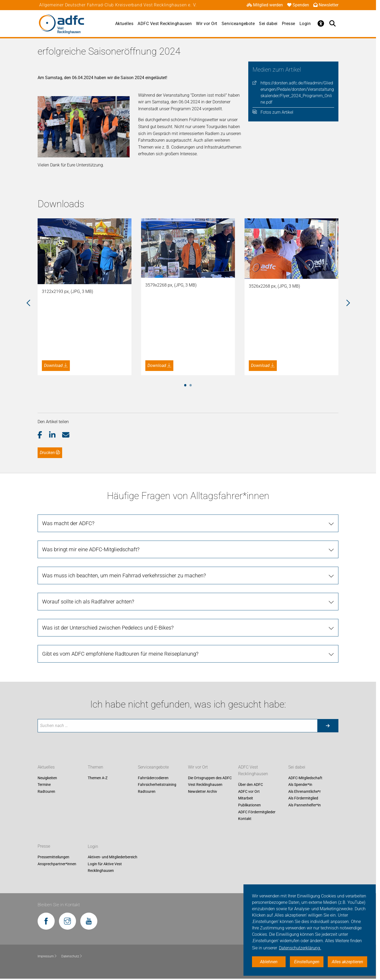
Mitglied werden (265, 5)
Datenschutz (72, 956)
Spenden (298, 5)
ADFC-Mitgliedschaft (305, 778)
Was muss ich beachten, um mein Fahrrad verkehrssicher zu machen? (124, 575)
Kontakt (245, 819)
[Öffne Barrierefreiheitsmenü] (321, 23)
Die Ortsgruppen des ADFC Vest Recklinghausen (210, 781)
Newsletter (326, 5)
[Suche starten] (328, 726)
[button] (43, 435)
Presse (289, 24)
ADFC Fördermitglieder (257, 812)
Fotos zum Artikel (277, 112)
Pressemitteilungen (53, 857)
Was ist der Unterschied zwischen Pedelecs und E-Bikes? (108, 628)
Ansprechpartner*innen (57, 864)
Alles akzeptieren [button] (347, 962)
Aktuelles (124, 24)
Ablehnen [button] (269, 962)
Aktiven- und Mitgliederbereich (113, 857)
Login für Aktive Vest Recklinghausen (105, 867)
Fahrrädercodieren (153, 778)
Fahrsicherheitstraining (157, 785)
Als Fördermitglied (303, 798)
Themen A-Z (98, 778)
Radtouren (46, 791)
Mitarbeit (246, 798)
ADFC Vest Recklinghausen (165, 24)
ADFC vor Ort (249, 791)
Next (348, 303)
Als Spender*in (300, 785)
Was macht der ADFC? (68, 523)
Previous (28, 303)
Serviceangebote (238, 24)
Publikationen (249, 805)
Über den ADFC (251, 785)
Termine (44, 785)
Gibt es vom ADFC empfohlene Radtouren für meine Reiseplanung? (120, 654)
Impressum (47, 956)
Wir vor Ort (207, 24)
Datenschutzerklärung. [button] (300, 948)
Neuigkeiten (47, 778)
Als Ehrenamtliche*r (305, 791)
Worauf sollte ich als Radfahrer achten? (88, 602)
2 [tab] (191, 384)
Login (305, 24)
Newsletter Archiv (203, 791)
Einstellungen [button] (307, 962)
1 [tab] (185, 384)
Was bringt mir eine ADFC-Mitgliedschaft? (91, 549)
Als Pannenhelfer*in (305, 805)
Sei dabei (268, 24)
